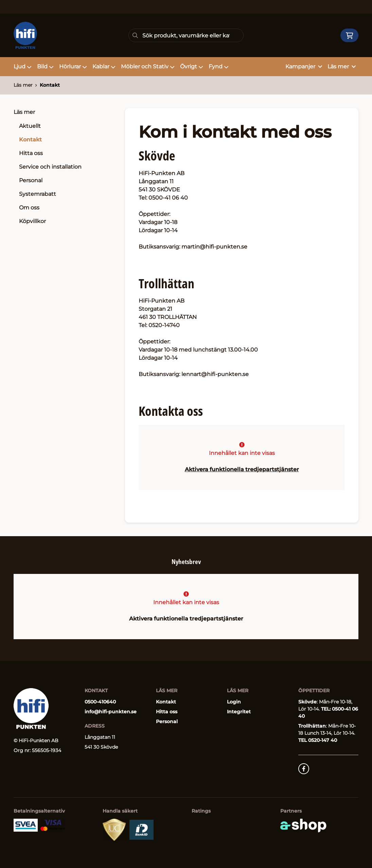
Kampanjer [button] (304, 66)
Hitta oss (31, 153)
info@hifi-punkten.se (111, 712)
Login (234, 702)
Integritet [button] (239, 712)
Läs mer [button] (342, 66)
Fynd (219, 66)
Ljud (23, 66)
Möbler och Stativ (148, 66)
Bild (45, 66)
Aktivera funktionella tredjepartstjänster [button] (242, 469)
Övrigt (192, 66)
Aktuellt (30, 126)
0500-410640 (100, 702)
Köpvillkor (32, 221)
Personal (31, 180)
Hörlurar (73, 66)
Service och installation (50, 167)
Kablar (104, 66)
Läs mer (24, 112)
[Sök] (186, 35)
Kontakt (50, 85)
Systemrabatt (38, 194)
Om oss (29, 208)
